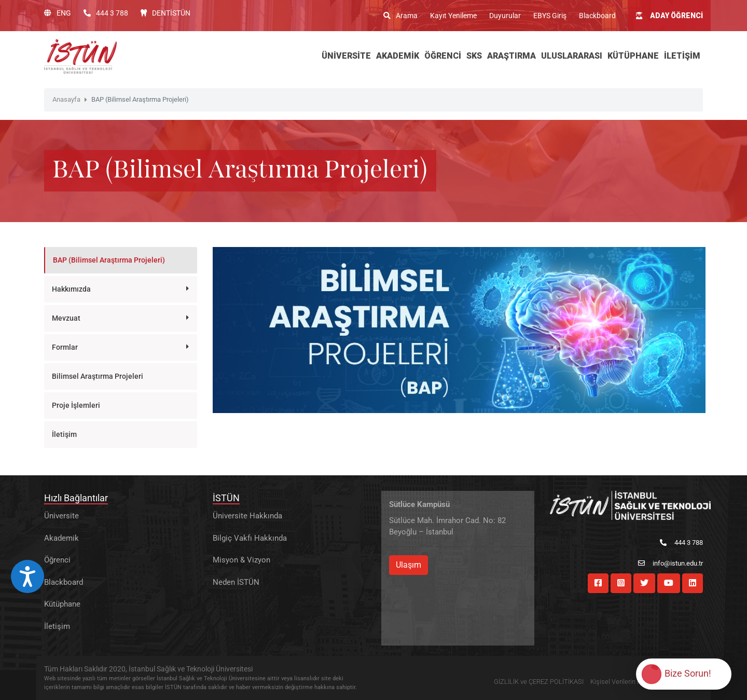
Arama (400, 16)
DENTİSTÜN (165, 13)
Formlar (65, 347)
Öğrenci (57, 560)
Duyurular (505, 16)
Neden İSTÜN (236, 582)
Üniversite (61, 516)
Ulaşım (409, 565)
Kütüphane (62, 604)
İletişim (64, 434)
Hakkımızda (71, 289)
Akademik (61, 538)
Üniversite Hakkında (247, 516)
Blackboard (597, 16)
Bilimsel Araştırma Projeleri (98, 376)
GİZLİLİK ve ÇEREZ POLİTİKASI (539, 682)
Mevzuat (66, 318)
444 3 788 (106, 13)
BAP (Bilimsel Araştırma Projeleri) (109, 260)
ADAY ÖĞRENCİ (669, 16)
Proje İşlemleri (76, 405)
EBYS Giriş (550, 16)
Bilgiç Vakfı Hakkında (250, 538)
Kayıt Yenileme (453, 16)
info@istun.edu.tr (670, 563)
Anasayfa (66, 99)
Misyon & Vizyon (241, 560)
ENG (58, 13)
